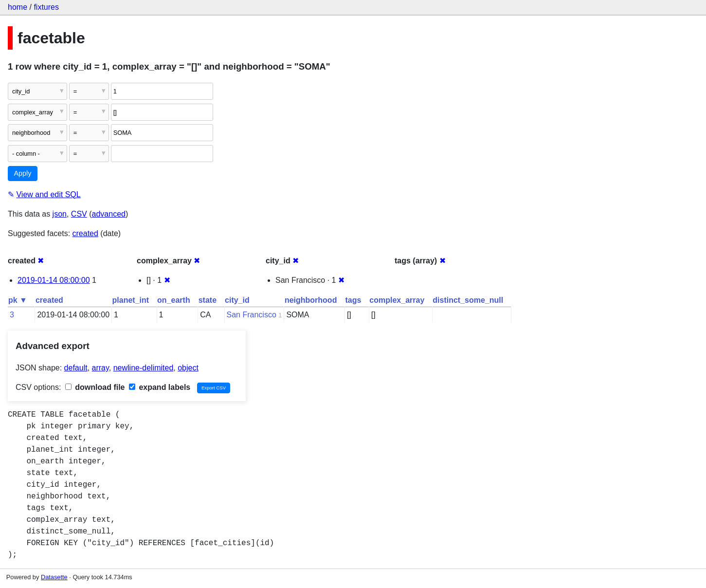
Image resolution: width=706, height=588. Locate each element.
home (18, 7)
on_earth (174, 300)
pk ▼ (18, 300)
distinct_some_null (468, 300)
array (100, 368)
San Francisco (252, 315)
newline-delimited (144, 368)
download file (95, 387)
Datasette (54, 577)
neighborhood (311, 300)
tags (353, 300)
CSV (79, 214)
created (85, 233)
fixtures (46, 7)
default (76, 368)
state (208, 300)
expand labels (160, 387)
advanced (109, 214)
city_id (237, 300)
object (188, 368)
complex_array (397, 300)
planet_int (131, 300)
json (60, 214)
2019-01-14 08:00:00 (54, 280)
